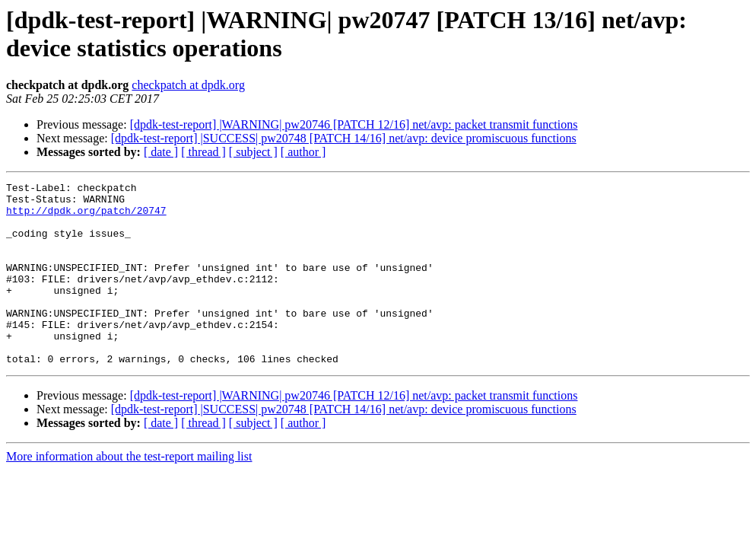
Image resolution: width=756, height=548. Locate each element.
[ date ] (161, 152)
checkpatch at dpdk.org (188, 85)
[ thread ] (203, 152)
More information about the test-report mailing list (129, 493)
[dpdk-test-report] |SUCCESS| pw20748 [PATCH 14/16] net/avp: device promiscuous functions (344, 138)
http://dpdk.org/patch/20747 (86, 217)
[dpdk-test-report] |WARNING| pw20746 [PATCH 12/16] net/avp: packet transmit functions (354, 124)
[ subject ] (253, 152)
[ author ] (303, 152)
